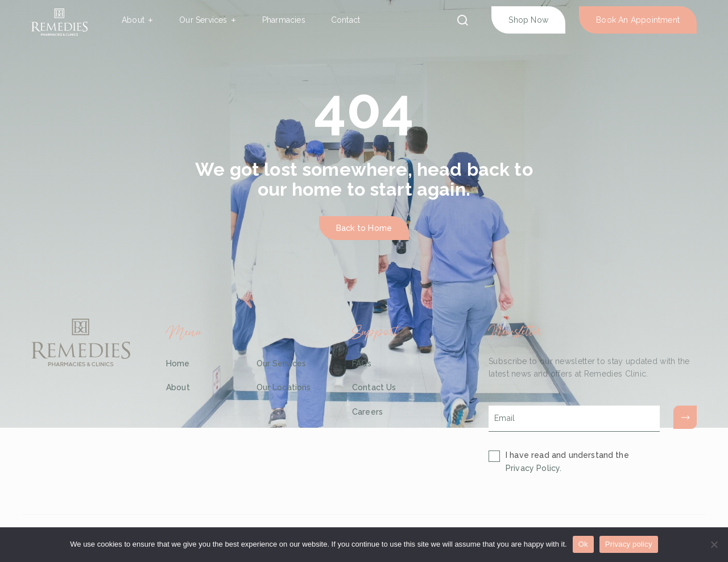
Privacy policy (629, 544)
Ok (583, 544)
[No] (714, 544)
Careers (367, 412)
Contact (346, 20)
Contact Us (374, 387)
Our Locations (284, 387)
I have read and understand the (567, 462)
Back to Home (364, 228)
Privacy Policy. (533, 468)
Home (178, 363)
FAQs (362, 363)
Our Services (203, 20)
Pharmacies (284, 20)
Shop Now (528, 20)
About (133, 20)
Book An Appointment (638, 20)
